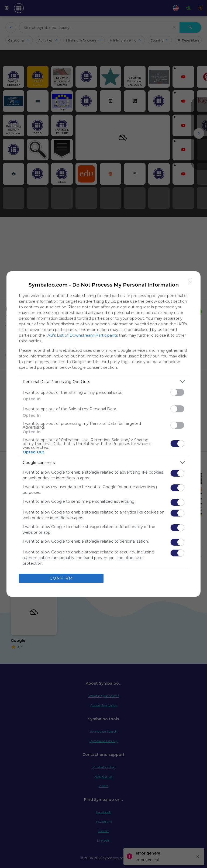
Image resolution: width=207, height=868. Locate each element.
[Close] (190, 282)
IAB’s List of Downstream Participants (82, 335)
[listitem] (103, 382)
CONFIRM (61, 578)
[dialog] (103, 434)
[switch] (177, 392)
